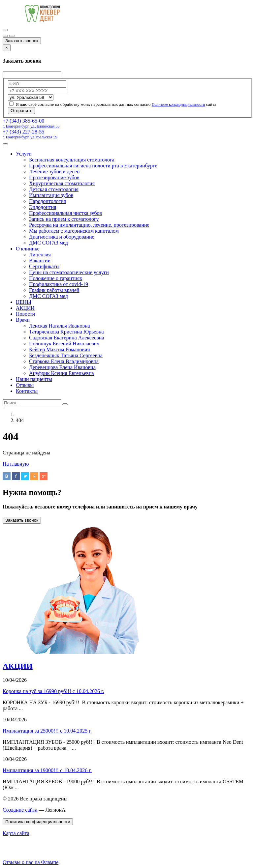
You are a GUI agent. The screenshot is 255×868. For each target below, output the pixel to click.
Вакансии (40, 260)
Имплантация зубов (51, 195)
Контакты (27, 391)
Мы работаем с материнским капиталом (74, 231)
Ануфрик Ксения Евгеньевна (62, 373)
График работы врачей (54, 290)
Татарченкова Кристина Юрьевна (66, 332)
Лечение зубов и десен (54, 172)
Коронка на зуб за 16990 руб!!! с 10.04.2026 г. (53, 691)
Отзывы (25, 385)
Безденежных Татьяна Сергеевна (66, 355)
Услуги (24, 154)
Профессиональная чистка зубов (65, 213)
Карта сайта (16, 833)
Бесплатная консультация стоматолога (72, 160)
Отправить (21, 111)
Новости (25, 314)
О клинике (28, 249)
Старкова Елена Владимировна (64, 361)
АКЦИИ (25, 308)
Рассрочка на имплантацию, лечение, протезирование (89, 225)
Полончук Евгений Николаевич (64, 344)
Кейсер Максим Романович (60, 349)
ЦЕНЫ (24, 302)
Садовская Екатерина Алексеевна (67, 338)
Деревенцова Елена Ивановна (62, 367)
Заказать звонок (22, 41)
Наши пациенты (34, 379)
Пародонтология (48, 201)
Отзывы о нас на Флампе (31, 862)
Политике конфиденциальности (178, 104)
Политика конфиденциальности (38, 822)
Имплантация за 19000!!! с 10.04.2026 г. (47, 770)
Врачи (23, 320)
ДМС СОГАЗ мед (48, 243)
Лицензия (40, 255)
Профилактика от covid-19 (59, 284)
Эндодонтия (43, 207)
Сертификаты (44, 266)
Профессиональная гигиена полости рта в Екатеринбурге (93, 166)
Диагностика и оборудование (62, 237)
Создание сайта (20, 810)
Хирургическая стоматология (62, 183)
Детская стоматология (54, 189)
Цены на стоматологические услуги (69, 272)
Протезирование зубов (54, 177)
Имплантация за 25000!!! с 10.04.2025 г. (47, 731)
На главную (16, 464)
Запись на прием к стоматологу (64, 219)
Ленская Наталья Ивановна (60, 326)
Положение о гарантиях (56, 278)
